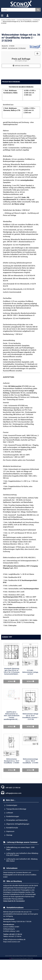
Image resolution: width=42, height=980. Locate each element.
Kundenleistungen (12, 835)
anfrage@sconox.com (11, 811)
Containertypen (11, 823)
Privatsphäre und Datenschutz (16, 838)
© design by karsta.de (32, 974)
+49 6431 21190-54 (11, 805)
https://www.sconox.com (12, 960)
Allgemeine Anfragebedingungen (17, 842)
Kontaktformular (11, 846)
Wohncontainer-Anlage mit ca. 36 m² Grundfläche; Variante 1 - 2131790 (30, 752)
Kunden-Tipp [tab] (7, 691)
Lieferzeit (9, 831)
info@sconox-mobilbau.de (17, 958)
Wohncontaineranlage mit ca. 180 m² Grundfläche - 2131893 (30, 779)
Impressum (9, 850)
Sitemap (8, 853)
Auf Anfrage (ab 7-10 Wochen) (17, 103)
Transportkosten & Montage (15, 827)
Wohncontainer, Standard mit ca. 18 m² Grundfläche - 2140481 (12, 779)
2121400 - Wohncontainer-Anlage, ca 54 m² (30, 716)
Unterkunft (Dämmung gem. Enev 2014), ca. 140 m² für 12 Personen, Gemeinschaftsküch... (12, 715)
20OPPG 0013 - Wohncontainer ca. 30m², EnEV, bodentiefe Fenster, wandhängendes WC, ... (12, 751)
